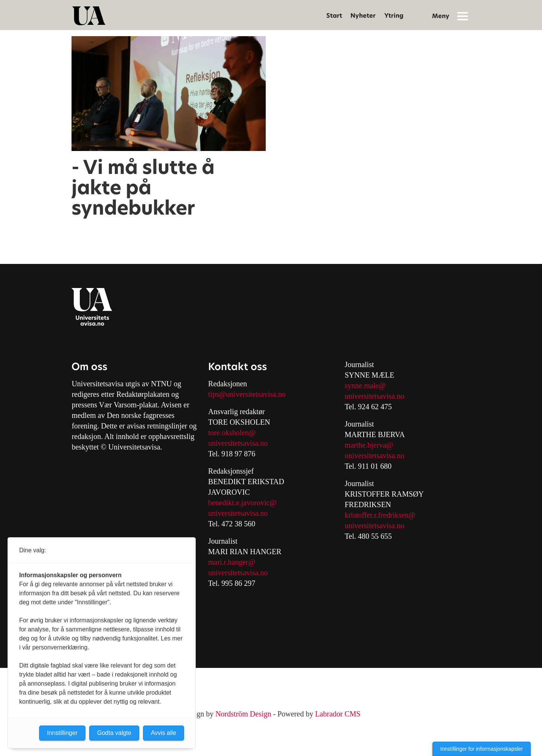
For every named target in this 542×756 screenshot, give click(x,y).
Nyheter (363, 16)
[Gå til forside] (89, 16)
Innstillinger (62, 733)
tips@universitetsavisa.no (247, 394)
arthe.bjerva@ (372, 445)
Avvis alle (164, 733)
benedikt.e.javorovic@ (242, 503)
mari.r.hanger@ (232, 562)
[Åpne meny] (463, 16)
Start (334, 16)
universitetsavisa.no (238, 443)
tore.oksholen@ (232, 433)
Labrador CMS (338, 714)
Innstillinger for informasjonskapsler (482, 749)
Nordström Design (243, 714)
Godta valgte (114, 733)
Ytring (394, 16)
